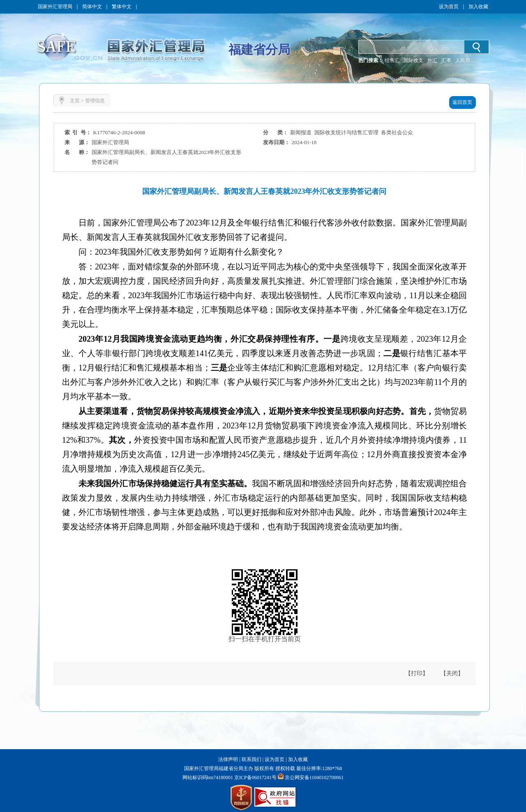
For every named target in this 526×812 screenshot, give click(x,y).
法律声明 (228, 759)
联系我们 (251, 759)
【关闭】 (452, 673)
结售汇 (392, 60)
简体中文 (92, 7)
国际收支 (413, 60)
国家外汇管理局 (55, 7)
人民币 (463, 60)
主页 (75, 101)
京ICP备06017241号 (255, 777)
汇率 (446, 60)
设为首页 (449, 7)
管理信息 (95, 101)
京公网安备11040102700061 (314, 777)
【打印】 (417, 673)
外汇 (432, 60)
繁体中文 (122, 7)
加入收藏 (478, 7)
